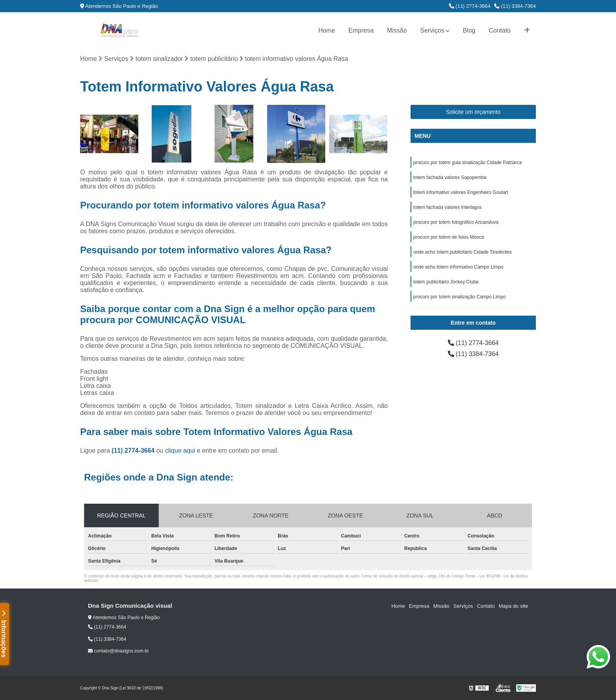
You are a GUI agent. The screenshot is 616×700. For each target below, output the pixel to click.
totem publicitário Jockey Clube (446, 282)
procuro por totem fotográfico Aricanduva (456, 222)
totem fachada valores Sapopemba (450, 177)
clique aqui (180, 451)
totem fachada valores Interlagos (447, 207)
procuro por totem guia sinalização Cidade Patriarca (467, 163)
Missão (397, 30)
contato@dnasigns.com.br (118, 651)
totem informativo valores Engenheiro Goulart (461, 192)
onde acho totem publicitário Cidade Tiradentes (463, 252)
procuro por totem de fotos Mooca (449, 237)
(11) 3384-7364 (515, 6)
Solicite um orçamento (473, 112)
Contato (500, 30)
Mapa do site (513, 606)
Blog (469, 30)
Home (327, 30)
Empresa (361, 30)
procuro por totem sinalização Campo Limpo (459, 297)
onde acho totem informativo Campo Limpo (458, 267)
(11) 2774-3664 (470, 6)
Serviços (432, 30)
